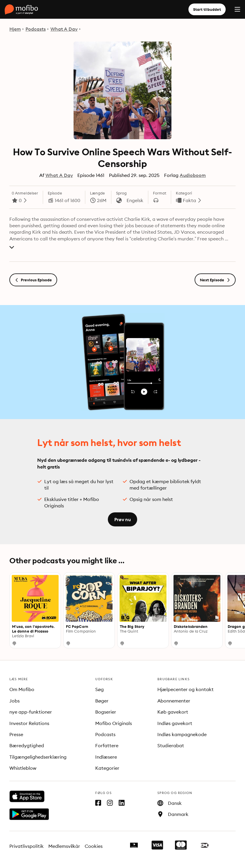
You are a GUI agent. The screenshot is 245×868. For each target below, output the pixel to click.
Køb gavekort (173, 712)
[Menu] (237, 9)
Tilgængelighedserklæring (38, 757)
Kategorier (107, 768)
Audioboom (193, 175)
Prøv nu (122, 519)
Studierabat (171, 745)
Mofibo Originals (114, 723)
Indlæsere (106, 757)
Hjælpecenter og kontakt (186, 689)
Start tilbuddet (207, 9)
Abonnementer (174, 701)
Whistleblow (23, 768)
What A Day (64, 29)
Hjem (15, 29)
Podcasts (36, 29)
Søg (99, 689)
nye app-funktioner (31, 712)
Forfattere (107, 745)
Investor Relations (29, 723)
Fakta (189, 200)
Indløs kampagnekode (182, 734)
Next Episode (215, 280)
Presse (16, 734)
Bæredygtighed (27, 745)
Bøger (102, 701)
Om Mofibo (22, 689)
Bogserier (106, 712)
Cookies (94, 846)
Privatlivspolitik (27, 846)
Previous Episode (33, 280)
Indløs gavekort (175, 723)
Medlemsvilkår (64, 846)
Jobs (15, 701)
